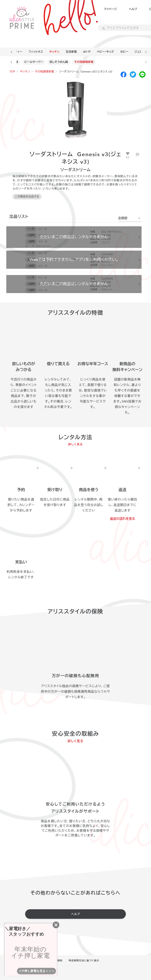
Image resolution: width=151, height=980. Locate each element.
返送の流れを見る (122, 519)
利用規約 (57, 961)
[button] (130, 218)
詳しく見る (76, 444)
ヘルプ (133, 9)
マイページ (110, 9)
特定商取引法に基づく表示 (84, 961)
